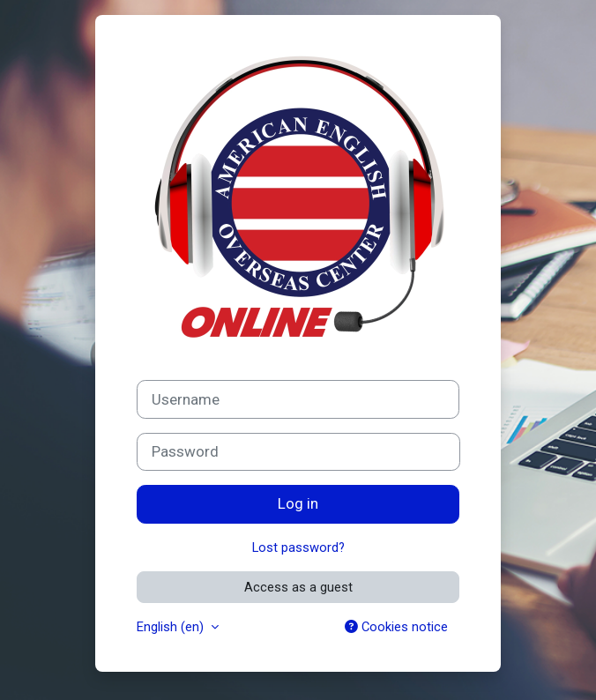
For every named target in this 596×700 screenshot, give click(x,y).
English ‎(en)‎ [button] (172, 627)
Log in (298, 503)
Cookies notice (396, 627)
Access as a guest (298, 587)
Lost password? (298, 547)
